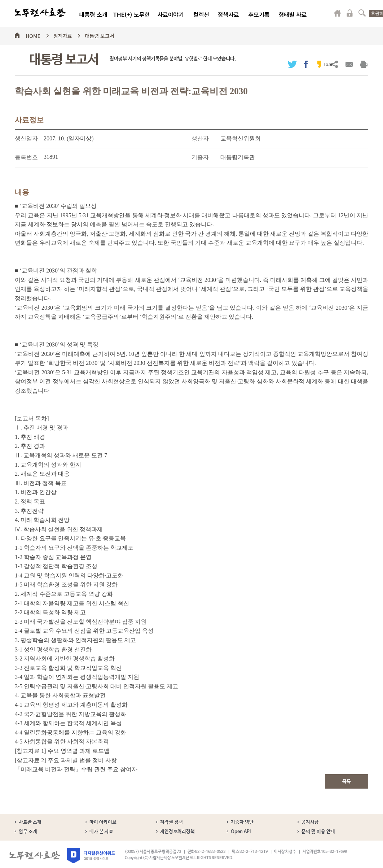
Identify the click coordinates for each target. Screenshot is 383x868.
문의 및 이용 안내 (318, 832)
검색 (362, 13)
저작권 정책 (171, 822)
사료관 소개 (30, 822)
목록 (347, 782)
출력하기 (364, 64)
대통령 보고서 (99, 35)
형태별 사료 (292, 14)
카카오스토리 (319, 64)
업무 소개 (28, 832)
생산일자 (26, 138)
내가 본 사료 (101, 832)
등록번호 (26, 157)
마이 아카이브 (103, 822)
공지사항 (310, 822)
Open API (241, 832)
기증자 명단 (242, 822)
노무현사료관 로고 (40, 13)
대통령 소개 (93, 14)
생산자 (200, 138)
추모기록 (259, 14)
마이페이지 (338, 13)
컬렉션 (201, 14)
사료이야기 (171, 14)
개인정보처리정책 (177, 832)
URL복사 (334, 64)
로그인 (350, 13)
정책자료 (228, 14)
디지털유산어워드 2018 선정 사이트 (91, 856)
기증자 (200, 157)
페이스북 (306, 64)
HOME (33, 35)
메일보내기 (349, 64)
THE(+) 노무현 (131, 14)
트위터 (292, 64)
